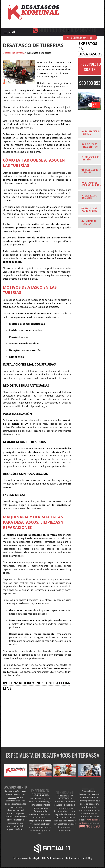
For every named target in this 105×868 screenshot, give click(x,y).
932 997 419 (84, 30)
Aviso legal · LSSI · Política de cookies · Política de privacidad (58, 858)
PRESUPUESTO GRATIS (90, 67)
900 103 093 (53, 30)
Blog (90, 858)
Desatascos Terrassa (14, 53)
